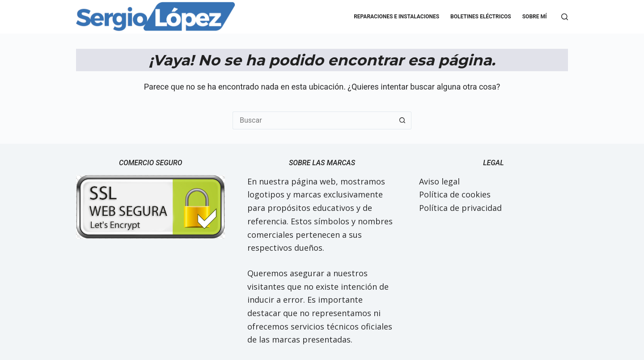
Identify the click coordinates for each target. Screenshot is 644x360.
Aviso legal (439, 181)
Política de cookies (455, 194)
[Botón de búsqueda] (402, 120)
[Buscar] (565, 17)
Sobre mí (535, 17)
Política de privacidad (460, 208)
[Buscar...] (313, 120)
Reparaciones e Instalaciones (396, 17)
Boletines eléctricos (481, 17)
